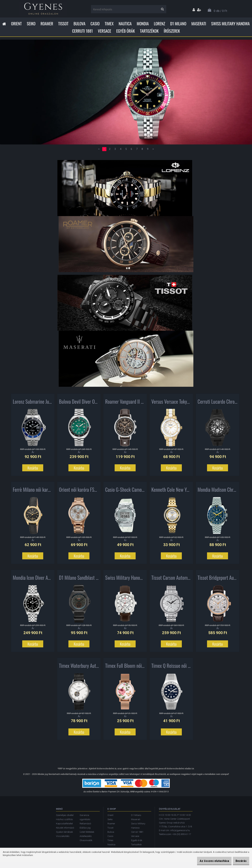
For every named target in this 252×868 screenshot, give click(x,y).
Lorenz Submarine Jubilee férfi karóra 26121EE (33, 403)
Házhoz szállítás (64, 819)
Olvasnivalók (86, 840)
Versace (104, 31)
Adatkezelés (86, 836)
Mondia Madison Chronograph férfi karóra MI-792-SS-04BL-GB (218, 491)
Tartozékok (149, 31)
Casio (95, 24)
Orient (16, 24)
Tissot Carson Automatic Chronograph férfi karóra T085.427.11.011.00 (171, 579)
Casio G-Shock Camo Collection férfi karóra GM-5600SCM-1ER (125, 491)
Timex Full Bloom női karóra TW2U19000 (125, 667)
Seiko (31, 24)
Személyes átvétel (65, 815)
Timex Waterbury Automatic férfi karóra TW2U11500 (79, 667)
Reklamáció (85, 824)
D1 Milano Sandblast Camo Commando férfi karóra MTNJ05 (79, 579)
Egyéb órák (125, 31)
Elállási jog (85, 828)
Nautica (125, 24)
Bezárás (239, 861)
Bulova (79, 24)
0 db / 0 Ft (220, 11)
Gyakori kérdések (64, 832)
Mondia (143, 24)
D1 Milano (178, 24)
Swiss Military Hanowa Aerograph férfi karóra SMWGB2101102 (125, 579)
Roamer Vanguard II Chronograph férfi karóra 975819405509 (125, 403)
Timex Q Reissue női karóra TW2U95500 (171, 667)
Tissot (63, 24)
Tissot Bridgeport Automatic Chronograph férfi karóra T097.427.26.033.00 (218, 579)
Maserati (199, 24)
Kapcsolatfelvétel (64, 824)
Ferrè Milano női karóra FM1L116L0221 (33, 491)
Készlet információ (65, 828)
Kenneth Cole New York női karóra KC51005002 (171, 491)
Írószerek (172, 31)
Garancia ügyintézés (85, 817)
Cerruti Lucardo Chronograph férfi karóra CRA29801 (218, 403)
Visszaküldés (63, 836)
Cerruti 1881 (82, 31)
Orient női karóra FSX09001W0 (79, 491)
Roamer (47, 24)
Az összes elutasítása (209, 861)
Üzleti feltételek (87, 832)
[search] (162, 9)
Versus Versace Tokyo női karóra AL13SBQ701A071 (171, 403)
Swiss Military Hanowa (230, 24)
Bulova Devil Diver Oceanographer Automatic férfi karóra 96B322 (79, 403)
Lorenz (159, 24)
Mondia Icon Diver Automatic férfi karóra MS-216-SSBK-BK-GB (33, 579)
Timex (109, 24)
